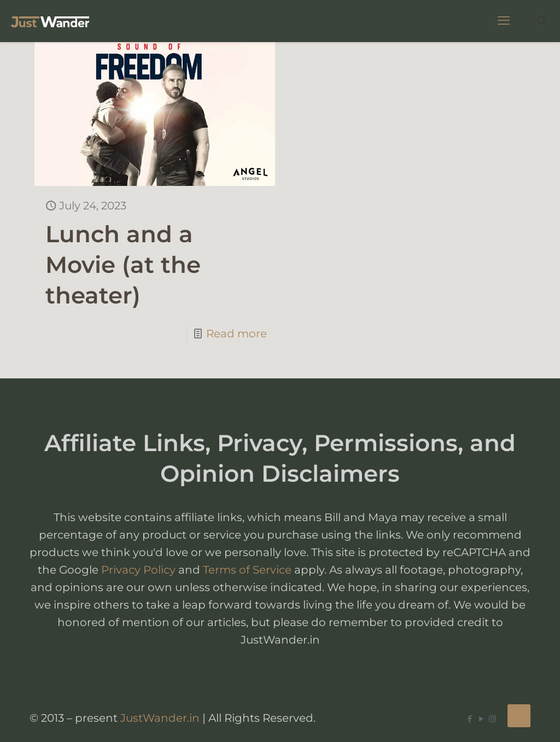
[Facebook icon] (469, 719)
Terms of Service (247, 570)
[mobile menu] (504, 21)
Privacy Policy (138, 570)
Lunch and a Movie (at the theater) (123, 265)
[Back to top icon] (519, 716)
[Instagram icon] (492, 719)
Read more (237, 334)
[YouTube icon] (481, 719)
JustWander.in (160, 718)
